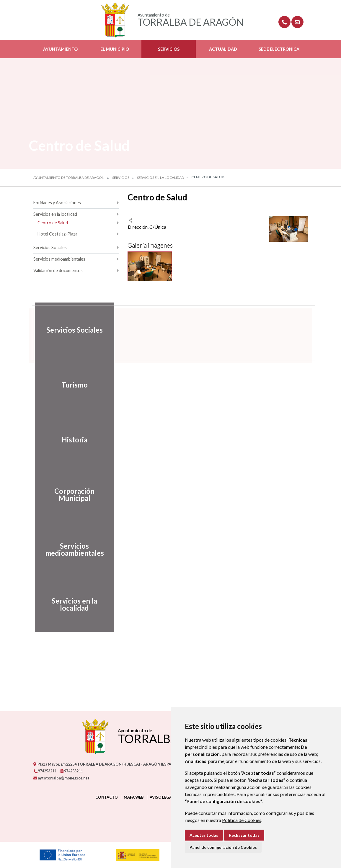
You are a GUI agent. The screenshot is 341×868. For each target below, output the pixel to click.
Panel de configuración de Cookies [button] (223, 847)
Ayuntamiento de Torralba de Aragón (69, 178)
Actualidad (223, 49)
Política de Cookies (242, 820)
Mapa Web (134, 797)
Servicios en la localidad (160, 178)
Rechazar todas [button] (244, 835)
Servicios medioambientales (59, 259)
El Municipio (115, 49)
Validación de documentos (58, 270)
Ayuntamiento (60, 49)
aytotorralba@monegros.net (61, 778)
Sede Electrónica (279, 49)
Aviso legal (162, 797)
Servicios (169, 49)
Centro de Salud (53, 223)
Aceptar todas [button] (204, 835)
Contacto (107, 797)
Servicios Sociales (50, 247)
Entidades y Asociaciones (57, 203)
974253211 (45, 771)
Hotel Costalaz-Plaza (57, 234)
